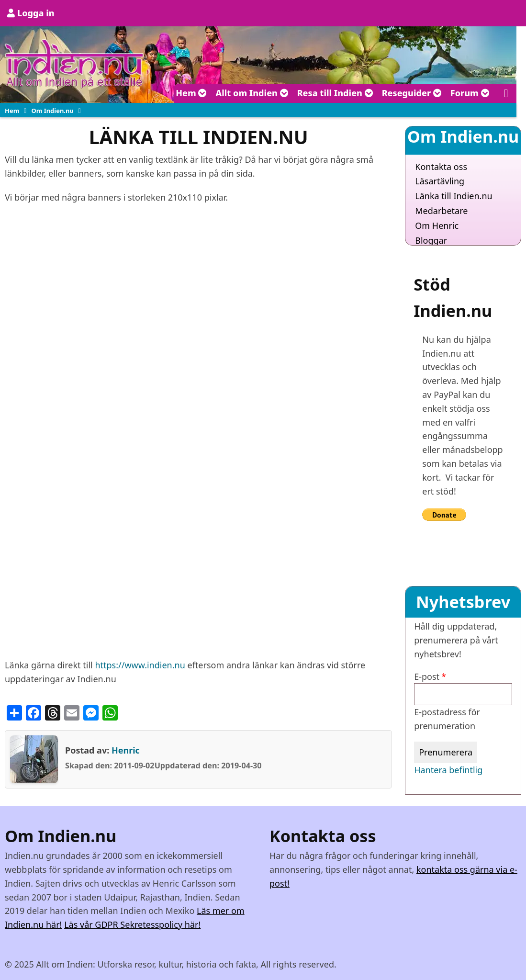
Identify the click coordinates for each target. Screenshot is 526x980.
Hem (191, 93)
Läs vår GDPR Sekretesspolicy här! (132, 924)
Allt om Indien (252, 93)
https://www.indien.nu (140, 665)
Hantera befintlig (448, 770)
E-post (427, 676)
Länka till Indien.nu (453, 196)
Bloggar (431, 240)
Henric (126, 750)
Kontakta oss (441, 167)
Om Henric (437, 225)
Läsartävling (440, 181)
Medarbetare (441, 211)
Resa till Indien (335, 93)
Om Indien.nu (52, 111)
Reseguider (412, 93)
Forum (470, 93)
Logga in (36, 13)
